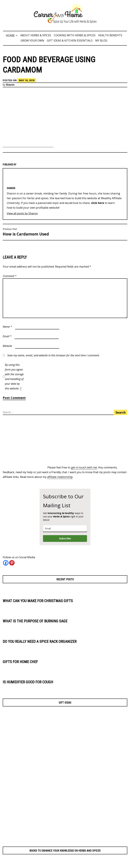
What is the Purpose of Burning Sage (36, 621)
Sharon (10, 85)
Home (10, 35)
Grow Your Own (32, 41)
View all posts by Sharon (22, 213)
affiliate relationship (60, 477)
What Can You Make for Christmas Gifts (39, 601)
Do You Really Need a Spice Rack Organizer (41, 642)
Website (7, 346)
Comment (10, 276)
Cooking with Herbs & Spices (75, 35)
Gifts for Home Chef (21, 662)
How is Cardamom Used (33, 232)
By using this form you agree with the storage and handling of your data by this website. (14, 377)
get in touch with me (84, 467)
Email (7, 336)
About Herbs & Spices (36, 35)
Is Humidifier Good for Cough (29, 682)
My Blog (101, 41)
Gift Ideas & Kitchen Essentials (70, 41)
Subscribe (65, 538)
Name (7, 327)
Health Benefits (110, 35)
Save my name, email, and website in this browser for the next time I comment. (53, 355)
